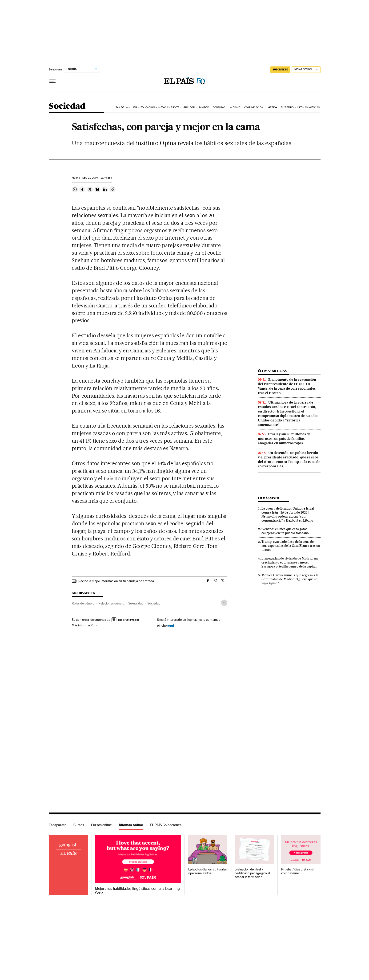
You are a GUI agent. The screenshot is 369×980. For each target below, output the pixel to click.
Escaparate (58, 825)
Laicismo (235, 108)
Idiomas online (131, 825)
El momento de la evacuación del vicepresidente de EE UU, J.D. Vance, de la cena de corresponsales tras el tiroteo (287, 386)
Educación (148, 108)
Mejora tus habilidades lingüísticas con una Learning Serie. (137, 891)
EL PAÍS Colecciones (166, 825)
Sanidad (204, 108)
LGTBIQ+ (272, 108)
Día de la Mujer (126, 108)
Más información (85, 625)
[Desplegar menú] (52, 81)
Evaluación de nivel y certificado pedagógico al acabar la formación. (252, 873)
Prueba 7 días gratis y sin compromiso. (298, 871)
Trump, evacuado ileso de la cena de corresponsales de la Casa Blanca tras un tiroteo (291, 546)
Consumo (219, 108)
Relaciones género (111, 603)
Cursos (79, 825)
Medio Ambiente (169, 108)
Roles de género (83, 603)
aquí (171, 625)
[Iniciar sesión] (306, 70)
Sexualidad (136, 603)
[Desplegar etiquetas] (224, 603)
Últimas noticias (309, 108)
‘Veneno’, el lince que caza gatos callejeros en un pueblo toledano (285, 531)
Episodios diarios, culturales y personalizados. (208, 871)
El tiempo (287, 108)
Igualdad (189, 108)
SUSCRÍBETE (280, 69)
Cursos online (101, 825)
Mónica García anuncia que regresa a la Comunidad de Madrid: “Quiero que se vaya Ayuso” (290, 579)
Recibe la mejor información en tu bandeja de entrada (116, 581)
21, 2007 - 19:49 (97, 178)
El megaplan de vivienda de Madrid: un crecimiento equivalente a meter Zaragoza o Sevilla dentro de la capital (290, 562)
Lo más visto (269, 498)
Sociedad (67, 106)
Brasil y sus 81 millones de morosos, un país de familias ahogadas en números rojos (284, 439)
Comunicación (254, 108)
